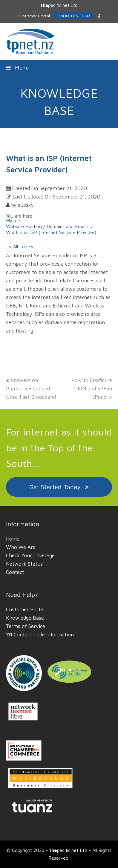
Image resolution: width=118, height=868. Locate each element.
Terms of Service (26, 626)
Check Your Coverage (30, 555)
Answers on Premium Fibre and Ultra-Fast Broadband (31, 389)
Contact (15, 572)
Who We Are (21, 547)
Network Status (24, 564)
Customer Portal (25, 610)
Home (13, 539)
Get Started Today (59, 487)
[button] (59, 67)
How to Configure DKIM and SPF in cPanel (92, 389)
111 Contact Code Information (40, 635)
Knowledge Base (25, 618)
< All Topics (21, 247)
